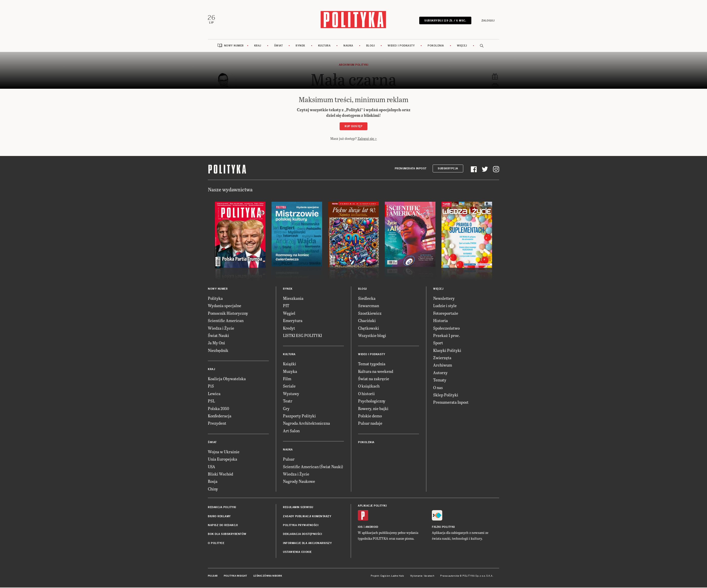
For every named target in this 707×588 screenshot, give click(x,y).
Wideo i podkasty (401, 46)
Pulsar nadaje (370, 424)
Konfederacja (220, 416)
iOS (360, 527)
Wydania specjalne (225, 306)
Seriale (289, 387)
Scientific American (226, 321)
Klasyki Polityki (447, 351)
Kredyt (289, 329)
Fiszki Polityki (443, 527)
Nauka (348, 46)
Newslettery (444, 299)
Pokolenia (436, 46)
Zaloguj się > (367, 139)
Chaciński (367, 321)
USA (212, 467)
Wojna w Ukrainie (224, 452)
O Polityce (216, 544)
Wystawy (291, 394)
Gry (286, 409)
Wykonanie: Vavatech (422, 576)
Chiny (213, 489)
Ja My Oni (216, 343)
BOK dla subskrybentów (227, 535)
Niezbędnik (218, 351)
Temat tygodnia (372, 364)
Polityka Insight (236, 576)
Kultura (324, 46)
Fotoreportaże (446, 314)
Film (287, 379)
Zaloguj (488, 21)
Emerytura (293, 321)
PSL (211, 401)
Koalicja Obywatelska (227, 379)
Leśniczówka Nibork (268, 576)
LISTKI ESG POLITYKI (302, 336)
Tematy (440, 380)
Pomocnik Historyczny (228, 314)
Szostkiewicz (370, 314)
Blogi (371, 46)
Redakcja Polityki (222, 508)
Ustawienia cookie (297, 552)
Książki (290, 364)
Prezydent (217, 424)
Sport (438, 343)
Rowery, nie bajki (373, 409)
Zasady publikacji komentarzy (307, 517)
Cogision (385, 576)
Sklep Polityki (446, 395)
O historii (366, 394)
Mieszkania (293, 299)
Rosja (213, 482)
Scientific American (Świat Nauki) (313, 467)
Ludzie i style (445, 306)
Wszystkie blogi (372, 336)
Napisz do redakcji (223, 526)
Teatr (288, 401)
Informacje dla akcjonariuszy (307, 544)
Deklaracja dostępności (302, 535)
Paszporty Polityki (299, 416)
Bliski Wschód (220, 474)
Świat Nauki (218, 336)
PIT (286, 306)
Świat (279, 46)
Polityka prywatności (301, 526)
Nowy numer (234, 46)
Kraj (258, 46)
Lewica (214, 394)
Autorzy (440, 373)
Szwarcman (369, 306)
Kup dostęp (354, 127)
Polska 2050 (218, 409)
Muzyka (290, 372)
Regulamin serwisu (298, 508)
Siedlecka (367, 299)
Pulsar (289, 459)
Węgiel (289, 314)
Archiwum (443, 366)
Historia (440, 321)
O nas (438, 388)
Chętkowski (369, 329)
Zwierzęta (442, 358)
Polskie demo (370, 416)
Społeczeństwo (446, 329)
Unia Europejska (223, 459)
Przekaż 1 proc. (447, 336)
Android (372, 527)
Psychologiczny (372, 401)
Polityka (215, 299)
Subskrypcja (448, 169)
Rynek (300, 46)
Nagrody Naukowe (299, 482)
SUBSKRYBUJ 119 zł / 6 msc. (445, 21)
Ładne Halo (398, 576)
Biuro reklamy (219, 517)
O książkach (369, 387)
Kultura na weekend (376, 372)
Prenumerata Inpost (411, 169)
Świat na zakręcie (374, 379)
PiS (211, 387)
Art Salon (291, 431)
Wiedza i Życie (221, 329)
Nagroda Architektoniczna (306, 424)
